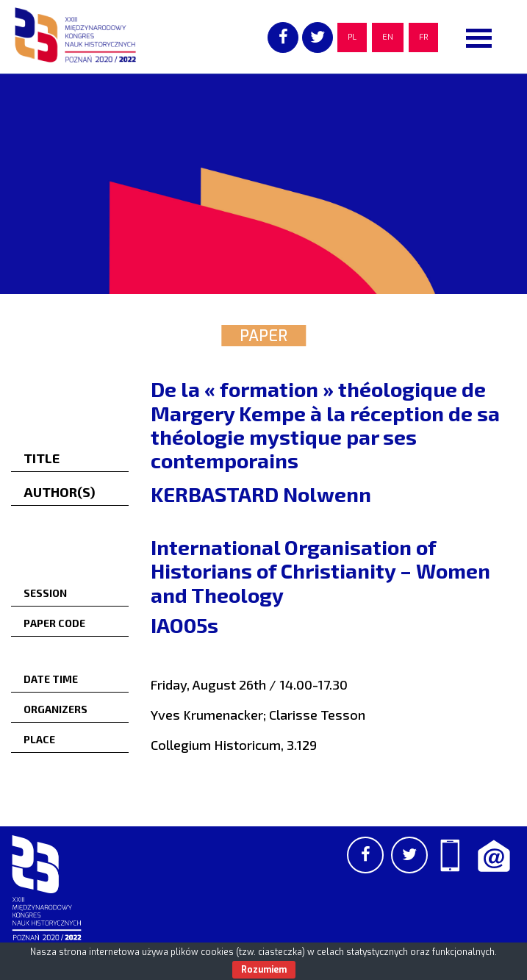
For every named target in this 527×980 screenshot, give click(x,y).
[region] (263, 184)
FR (423, 37)
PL (352, 37)
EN (388, 37)
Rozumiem (264, 970)
